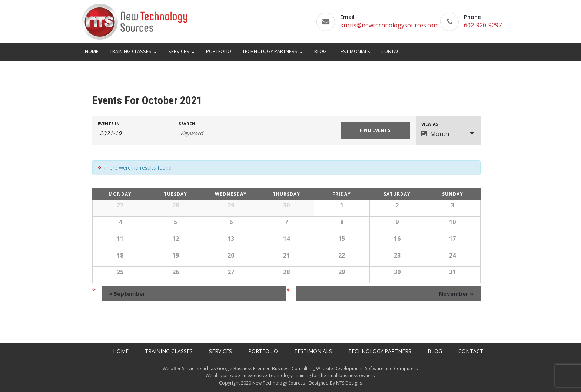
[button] (155, 53)
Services (179, 51)
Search (187, 124)
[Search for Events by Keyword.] (227, 133)
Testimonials (354, 51)
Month (435, 134)
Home (92, 51)
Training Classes (131, 51)
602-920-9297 (483, 25)
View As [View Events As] (430, 124)
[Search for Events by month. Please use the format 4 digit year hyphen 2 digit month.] (133, 133)
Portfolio (219, 51)
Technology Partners (270, 51)
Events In (109, 124)
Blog (321, 51)
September (127, 293)
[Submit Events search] (375, 130)
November (456, 293)
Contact (392, 51)
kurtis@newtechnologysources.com (389, 25)
